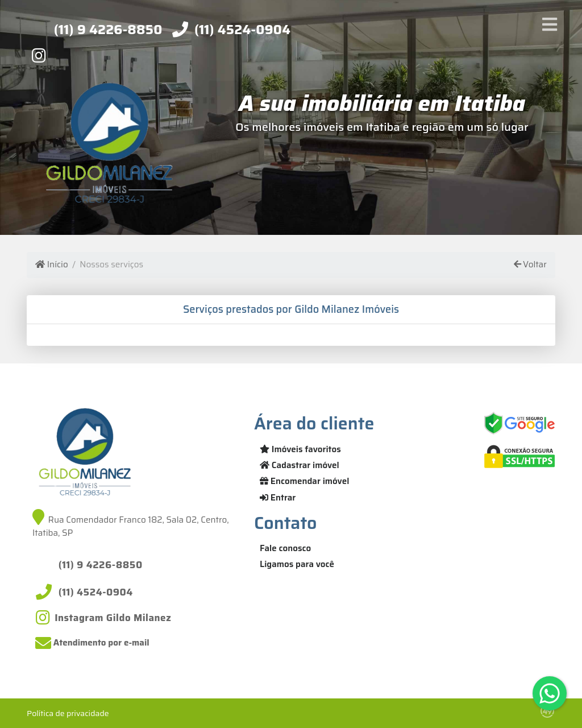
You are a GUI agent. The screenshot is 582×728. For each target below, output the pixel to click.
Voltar (530, 265)
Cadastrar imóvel (300, 465)
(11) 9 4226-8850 (108, 30)
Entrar (278, 498)
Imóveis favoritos (300, 449)
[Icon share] (39, 55)
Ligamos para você (297, 564)
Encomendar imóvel (304, 481)
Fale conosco (285, 548)
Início (51, 265)
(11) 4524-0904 (242, 30)
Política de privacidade (68, 713)
